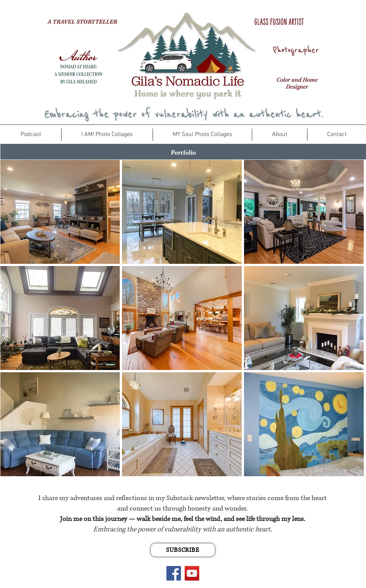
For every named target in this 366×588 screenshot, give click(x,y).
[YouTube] (192, 573)
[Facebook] (174, 573)
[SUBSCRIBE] (183, 550)
